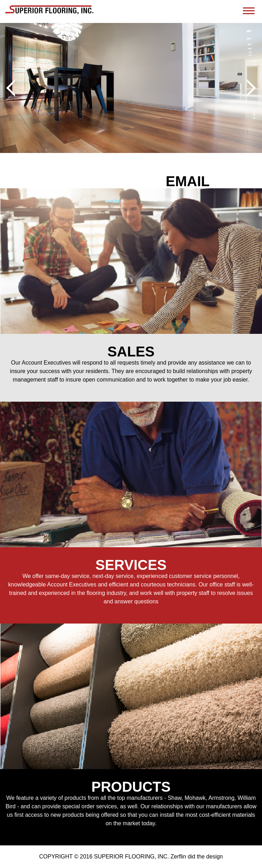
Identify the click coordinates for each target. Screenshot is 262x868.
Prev (15, 88)
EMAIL (188, 181)
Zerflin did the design (197, 857)
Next (247, 88)
